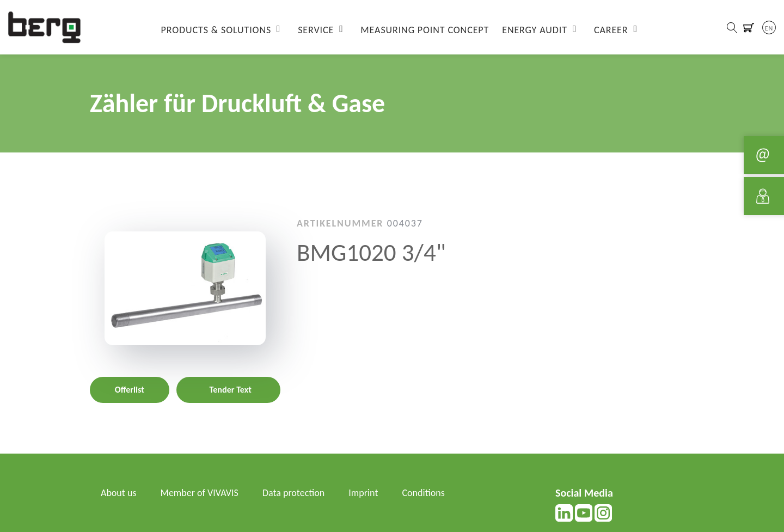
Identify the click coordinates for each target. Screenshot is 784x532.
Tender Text (231, 390)
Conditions (424, 493)
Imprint (363, 493)
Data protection (293, 493)
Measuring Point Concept (425, 30)
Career (611, 30)
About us (118, 493)
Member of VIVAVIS (200, 493)
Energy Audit (535, 30)
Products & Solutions (216, 30)
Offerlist (130, 390)
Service (316, 30)
